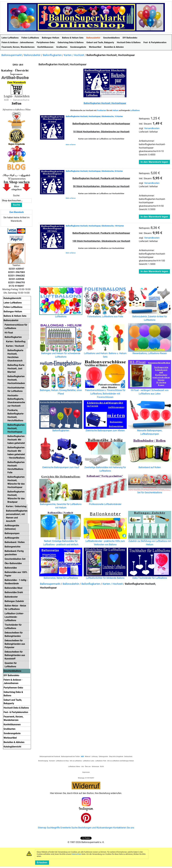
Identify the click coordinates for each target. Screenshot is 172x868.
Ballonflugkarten (52, 55)
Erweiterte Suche (69, 828)
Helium (115, 110)
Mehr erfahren (71, 145)
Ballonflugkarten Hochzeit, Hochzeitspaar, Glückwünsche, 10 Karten (94, 116)
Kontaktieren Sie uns (124, 828)
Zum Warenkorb (16, 212)
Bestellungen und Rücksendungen (96, 828)
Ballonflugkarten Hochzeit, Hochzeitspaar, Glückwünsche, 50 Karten (94, 171)
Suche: (16, 195)
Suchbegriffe (53, 828)
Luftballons (135, 110)
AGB (82, 756)
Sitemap (42, 828)
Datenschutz (76, 854)
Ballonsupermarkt (12, 55)
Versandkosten (152, 128)
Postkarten (101, 110)
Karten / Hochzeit (74, 55)
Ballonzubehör (32, 55)
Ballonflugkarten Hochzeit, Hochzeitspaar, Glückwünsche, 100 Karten (95, 226)
